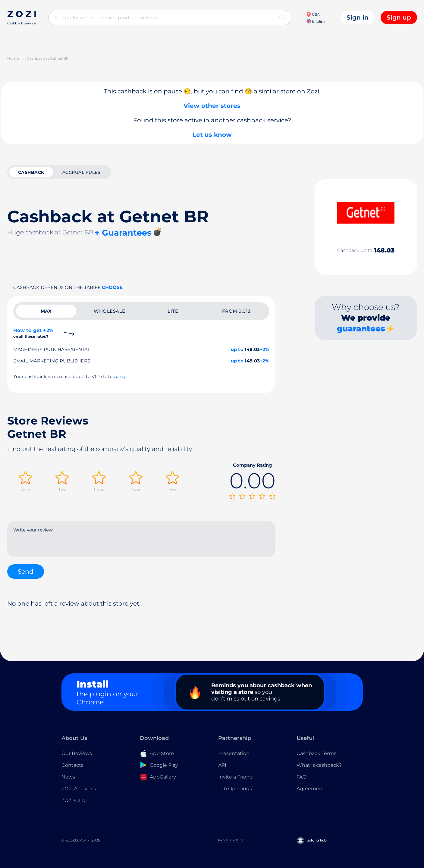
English (316, 21)
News (68, 777)
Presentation (234, 753)
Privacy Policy (231, 840)
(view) (121, 377)
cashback (31, 172)
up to (237, 349)
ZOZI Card (74, 800)
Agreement (311, 789)
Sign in (358, 17)
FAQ (302, 777)
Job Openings (235, 789)
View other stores (212, 106)
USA (313, 14)
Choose (112, 287)
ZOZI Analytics (79, 789)
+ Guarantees (123, 233)
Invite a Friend (236, 777)
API (222, 765)
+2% (265, 349)
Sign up (399, 17)
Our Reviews (77, 753)
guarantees (361, 329)
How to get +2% (33, 333)
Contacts (72, 765)
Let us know (212, 135)
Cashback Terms (316, 753)
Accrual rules (82, 172)
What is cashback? (319, 765)
